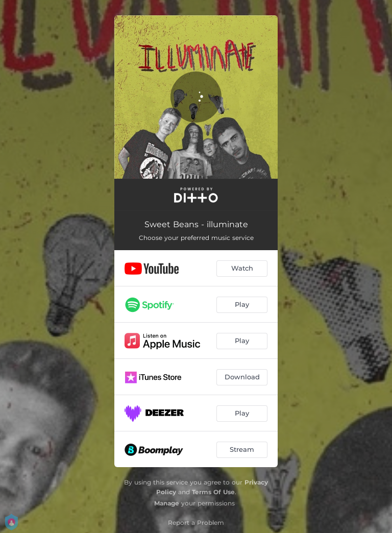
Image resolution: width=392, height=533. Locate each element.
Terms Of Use (213, 492)
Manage (167, 503)
